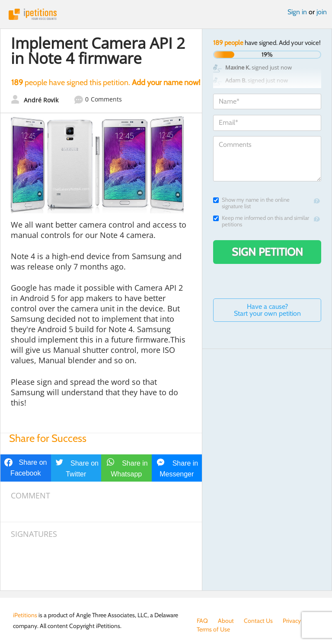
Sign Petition (267, 252)
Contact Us (258, 621)
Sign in (297, 12)
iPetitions (166, 14)
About (226, 621)
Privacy (292, 621)
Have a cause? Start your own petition (267, 310)
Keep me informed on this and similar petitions (261, 221)
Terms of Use (213, 629)
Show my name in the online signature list (251, 203)
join (322, 12)
